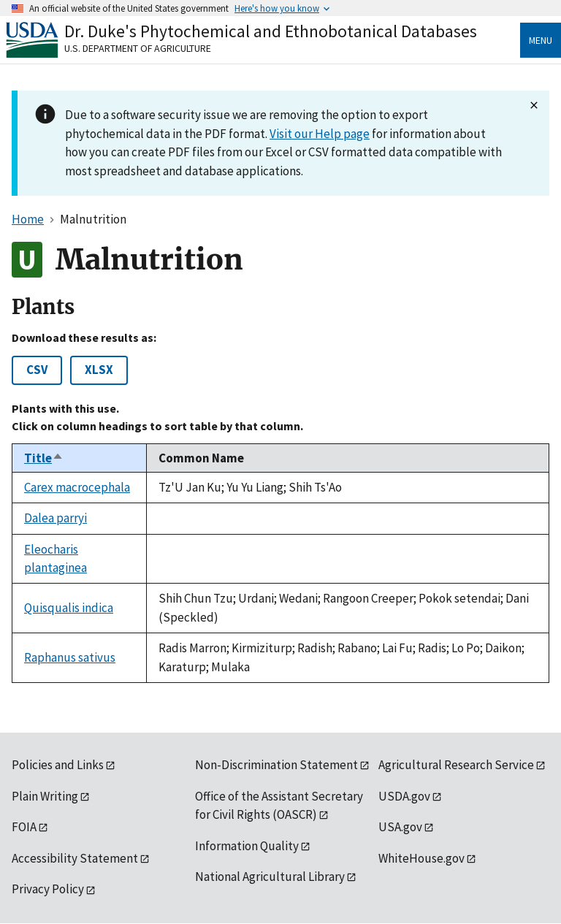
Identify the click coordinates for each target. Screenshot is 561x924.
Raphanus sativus (70, 657)
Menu (541, 40)
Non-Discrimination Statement (276, 765)
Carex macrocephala (77, 487)
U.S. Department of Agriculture (138, 48)
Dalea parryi (56, 518)
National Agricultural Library (270, 877)
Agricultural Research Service (456, 765)
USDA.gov (404, 796)
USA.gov (400, 827)
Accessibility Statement (75, 858)
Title (44, 458)
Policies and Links (58, 765)
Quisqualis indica (69, 608)
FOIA (24, 827)
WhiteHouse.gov (421, 858)
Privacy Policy (48, 889)
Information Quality (247, 846)
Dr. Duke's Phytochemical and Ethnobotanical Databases (271, 31)
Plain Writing (45, 796)
